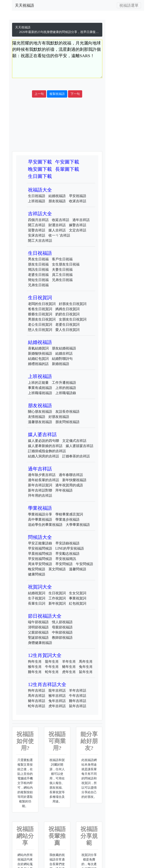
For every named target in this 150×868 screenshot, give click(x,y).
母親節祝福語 (62, 627)
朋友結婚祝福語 (64, 348)
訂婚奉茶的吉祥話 (76, 456)
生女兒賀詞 (78, 593)
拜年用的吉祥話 (40, 496)
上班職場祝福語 (40, 393)
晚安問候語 (37, 569)
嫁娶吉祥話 (78, 225)
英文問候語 (57, 569)
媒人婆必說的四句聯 (43, 441)
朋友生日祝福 (38, 264)
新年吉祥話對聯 (40, 490)
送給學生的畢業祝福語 (45, 525)
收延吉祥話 (61, 220)
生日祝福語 (37, 196)
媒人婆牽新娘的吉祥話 (45, 446)
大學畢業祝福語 (78, 525)
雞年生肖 (35, 672)
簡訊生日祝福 (38, 270)
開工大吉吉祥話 (40, 241)
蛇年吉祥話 (37, 706)
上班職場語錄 (66, 393)
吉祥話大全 (40, 214)
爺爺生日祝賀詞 (40, 314)
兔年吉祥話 (57, 701)
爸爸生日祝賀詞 (40, 309)
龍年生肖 (52, 662)
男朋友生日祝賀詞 (42, 319)
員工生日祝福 (62, 275)
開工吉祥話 (37, 225)
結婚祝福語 (57, 196)
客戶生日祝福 (62, 259)
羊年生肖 (69, 662)
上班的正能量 (38, 383)
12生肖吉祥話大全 (47, 684)
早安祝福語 (78, 196)
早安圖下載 (40, 162)
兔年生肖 (86, 667)
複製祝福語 (57, 94)
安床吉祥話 (37, 235)
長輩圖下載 (67, 169)
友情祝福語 (37, 417)
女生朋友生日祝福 (66, 264)
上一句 (39, 94)
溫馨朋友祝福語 (40, 422)
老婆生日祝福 (38, 275)
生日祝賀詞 (40, 298)
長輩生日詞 (37, 603)
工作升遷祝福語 (64, 383)
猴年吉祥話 (57, 696)
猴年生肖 (35, 667)
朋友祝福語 (57, 201)
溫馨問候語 (78, 569)
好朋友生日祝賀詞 (73, 304)
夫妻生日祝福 (62, 270)
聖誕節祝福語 (38, 638)
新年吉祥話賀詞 (40, 485)
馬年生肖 (86, 662)
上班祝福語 (37, 201)
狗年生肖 (35, 662)
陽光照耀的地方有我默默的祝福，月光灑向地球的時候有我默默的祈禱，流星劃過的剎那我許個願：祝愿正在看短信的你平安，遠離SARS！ (57, 59)
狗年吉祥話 (37, 690)
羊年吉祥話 (78, 690)
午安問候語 (84, 564)
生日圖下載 (40, 176)
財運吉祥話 (57, 225)
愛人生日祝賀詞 (67, 330)
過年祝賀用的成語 (69, 485)
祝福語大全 (40, 190)
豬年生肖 (69, 667)
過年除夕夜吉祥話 (42, 475)
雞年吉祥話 (78, 701)
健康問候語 (37, 574)
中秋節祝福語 (62, 632)
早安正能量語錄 (40, 543)
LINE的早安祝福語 (70, 548)
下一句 (75, 94)
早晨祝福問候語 (40, 554)
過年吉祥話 (81, 220)
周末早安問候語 (40, 564)
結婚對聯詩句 (62, 359)
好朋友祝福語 (59, 417)
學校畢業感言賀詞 (69, 514)
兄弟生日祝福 (62, 280)
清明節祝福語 (38, 627)
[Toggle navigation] (129, 5)
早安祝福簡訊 (66, 559)
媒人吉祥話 (57, 230)
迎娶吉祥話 (37, 230)
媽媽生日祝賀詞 (67, 309)
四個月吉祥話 (38, 220)
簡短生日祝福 (38, 280)
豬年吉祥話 (37, 701)
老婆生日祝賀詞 (67, 325)
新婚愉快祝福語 (40, 353)
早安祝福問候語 (40, 548)
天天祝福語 (25, 5)
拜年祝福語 (64, 490)
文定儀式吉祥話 (74, 441)
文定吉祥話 (78, 230)
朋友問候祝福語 (67, 422)
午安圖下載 (67, 162)
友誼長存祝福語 (67, 412)
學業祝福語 (40, 508)
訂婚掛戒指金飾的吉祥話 (47, 451)
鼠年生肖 (86, 672)
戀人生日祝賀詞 (40, 330)
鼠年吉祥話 (78, 706)
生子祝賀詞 (37, 598)
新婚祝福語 (61, 364)
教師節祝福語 (62, 638)
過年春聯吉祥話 (71, 475)
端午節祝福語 (38, 622)
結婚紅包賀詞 (38, 359)
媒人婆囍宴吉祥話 (80, 446)
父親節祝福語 (38, 632)
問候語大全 (40, 537)
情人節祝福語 (62, 622)
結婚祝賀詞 (37, 593)
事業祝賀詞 (78, 598)
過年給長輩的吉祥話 (43, 480)
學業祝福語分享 (40, 514)
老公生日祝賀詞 (40, 325)
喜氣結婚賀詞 (38, 348)
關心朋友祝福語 (40, 412)
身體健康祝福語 (40, 643)
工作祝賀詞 (57, 598)
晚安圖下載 (40, 169)
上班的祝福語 (66, 388)
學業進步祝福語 (67, 519)
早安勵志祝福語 (67, 554)
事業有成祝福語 (40, 388)
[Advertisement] (77, 84)
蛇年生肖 (52, 672)
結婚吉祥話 (64, 353)
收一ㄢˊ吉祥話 (59, 235)
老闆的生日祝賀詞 (42, 304)
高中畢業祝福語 (40, 519)
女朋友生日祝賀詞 (73, 319)
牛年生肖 (52, 667)
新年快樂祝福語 (74, 480)
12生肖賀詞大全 (45, 655)
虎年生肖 (69, 672)
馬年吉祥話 (37, 696)
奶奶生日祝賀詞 (67, 314)
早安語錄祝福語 (67, 543)
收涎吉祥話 (78, 201)
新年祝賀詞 (57, 603)
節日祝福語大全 (45, 616)
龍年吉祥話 (57, 690)
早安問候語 (64, 564)
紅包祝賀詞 (78, 603)
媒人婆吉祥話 (42, 434)
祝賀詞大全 (40, 587)
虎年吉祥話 (57, 706)
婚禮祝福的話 (38, 364)
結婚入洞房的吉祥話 (43, 456)
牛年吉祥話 (78, 696)
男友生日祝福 (38, 259)
